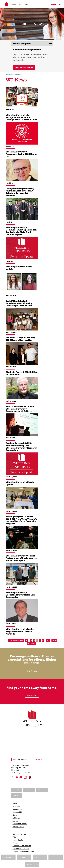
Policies (16, 843)
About (15, 804)
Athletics (16, 818)
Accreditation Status (21, 849)
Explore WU (32, 696)
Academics (17, 807)
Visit (24, 857)
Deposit (40, 857)
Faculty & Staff (18, 827)
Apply (9, 857)
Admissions (17, 809)
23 (48, 640)
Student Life (17, 812)
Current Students (20, 824)
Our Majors (32, 671)
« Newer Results (16, 640)
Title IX (15, 837)
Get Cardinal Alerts (24, 68)
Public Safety (18, 840)
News (15, 815)
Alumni (15, 821)
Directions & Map (19, 834)
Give (56, 857)
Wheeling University (16, 4)
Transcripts (32, 864)
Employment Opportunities (24, 852)
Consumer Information (22, 846)
